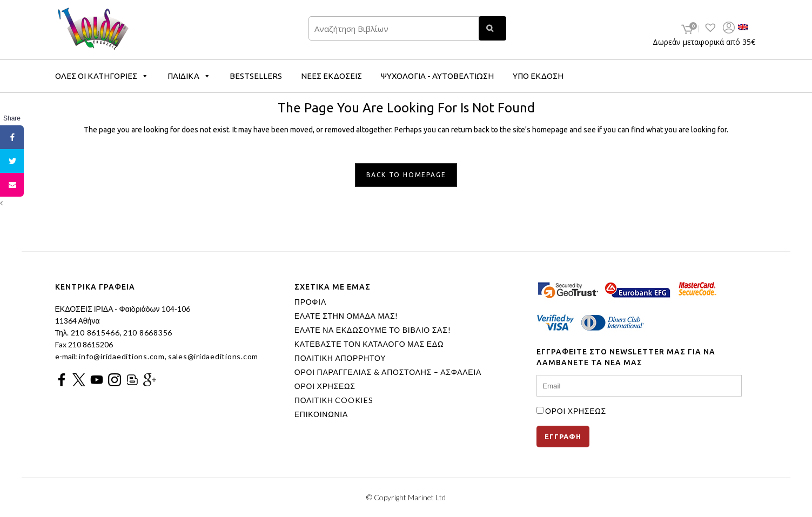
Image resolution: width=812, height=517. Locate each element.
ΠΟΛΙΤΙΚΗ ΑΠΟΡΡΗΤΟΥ (340, 358)
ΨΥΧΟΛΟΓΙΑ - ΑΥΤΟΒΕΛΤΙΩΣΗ (437, 76)
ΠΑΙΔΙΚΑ (189, 76)
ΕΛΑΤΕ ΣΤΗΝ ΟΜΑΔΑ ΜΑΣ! (346, 316)
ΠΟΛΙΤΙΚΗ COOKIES (334, 400)
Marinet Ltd (427, 497)
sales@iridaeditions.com (213, 356)
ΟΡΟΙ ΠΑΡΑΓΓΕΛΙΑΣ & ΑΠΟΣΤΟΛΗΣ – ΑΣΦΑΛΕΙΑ (388, 372)
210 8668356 (148, 333)
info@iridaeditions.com (121, 356)
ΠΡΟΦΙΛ (310, 302)
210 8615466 (94, 333)
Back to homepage (406, 175)
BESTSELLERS (256, 76)
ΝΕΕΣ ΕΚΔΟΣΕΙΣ (331, 76)
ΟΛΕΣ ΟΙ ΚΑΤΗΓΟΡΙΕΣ (102, 76)
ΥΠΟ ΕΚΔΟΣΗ (538, 76)
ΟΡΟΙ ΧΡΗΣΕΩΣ (325, 386)
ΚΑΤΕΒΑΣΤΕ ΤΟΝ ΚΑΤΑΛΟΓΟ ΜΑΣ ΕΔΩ (369, 344)
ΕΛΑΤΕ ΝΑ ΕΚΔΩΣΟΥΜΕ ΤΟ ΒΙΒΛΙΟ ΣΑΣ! (373, 330)
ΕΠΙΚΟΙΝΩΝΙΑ (321, 414)
